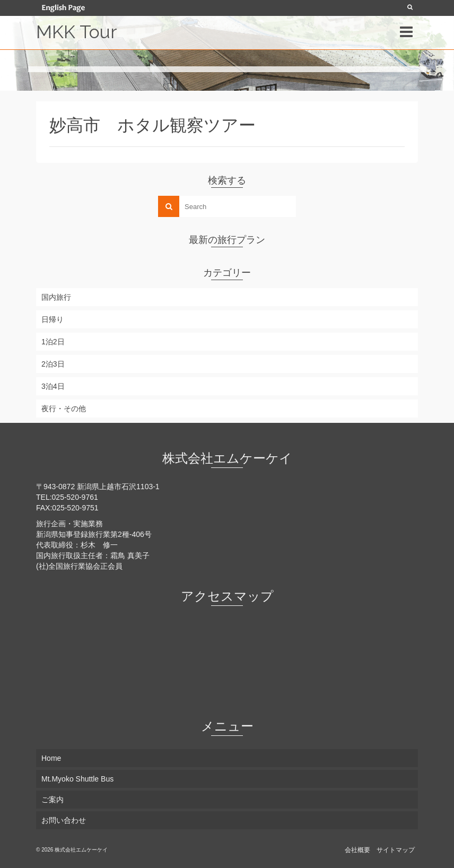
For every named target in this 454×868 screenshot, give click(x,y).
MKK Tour (76, 32)
